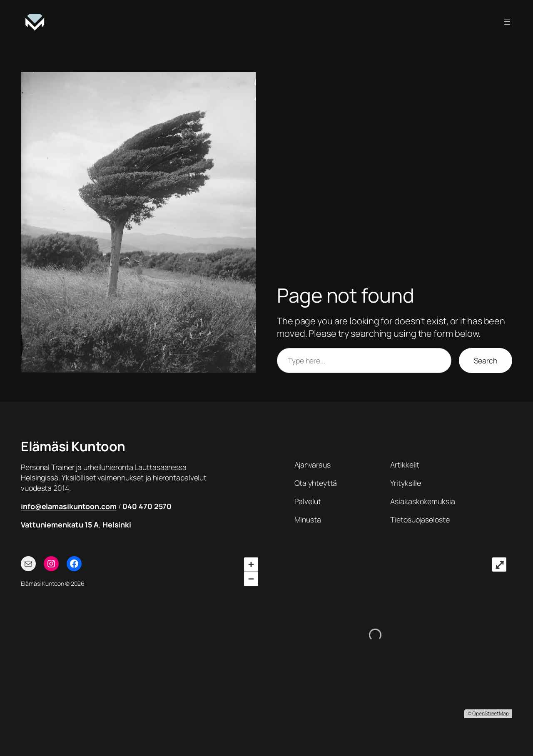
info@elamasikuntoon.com (69, 506)
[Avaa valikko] (507, 22)
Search (486, 361)
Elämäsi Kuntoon (73, 446)
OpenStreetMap (491, 713)
